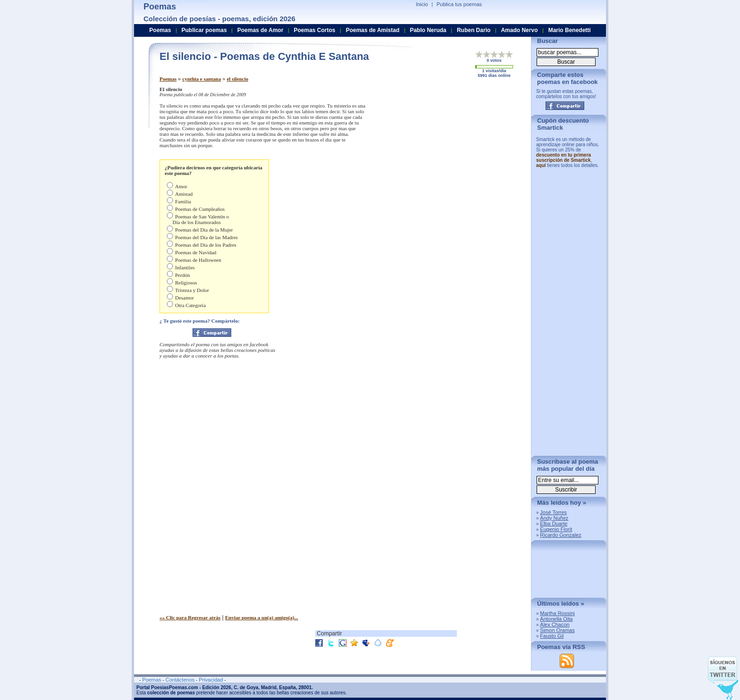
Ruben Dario (474, 30)
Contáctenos (180, 680)
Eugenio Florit (556, 529)
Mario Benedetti (570, 30)
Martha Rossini (557, 613)
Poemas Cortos (314, 30)
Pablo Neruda (428, 30)
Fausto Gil (552, 636)
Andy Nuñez (554, 518)
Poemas (168, 79)
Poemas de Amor (261, 30)
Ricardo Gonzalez (560, 535)
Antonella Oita (556, 619)
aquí (541, 165)
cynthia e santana (202, 79)
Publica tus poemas (459, 4)
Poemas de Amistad (373, 30)
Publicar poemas (204, 30)
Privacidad (211, 680)
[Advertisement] (445, 152)
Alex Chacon (555, 625)
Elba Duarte (554, 524)
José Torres (553, 512)
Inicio (422, 4)
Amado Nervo (519, 30)
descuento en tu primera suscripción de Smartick (563, 158)
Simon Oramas (557, 630)
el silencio (237, 79)
